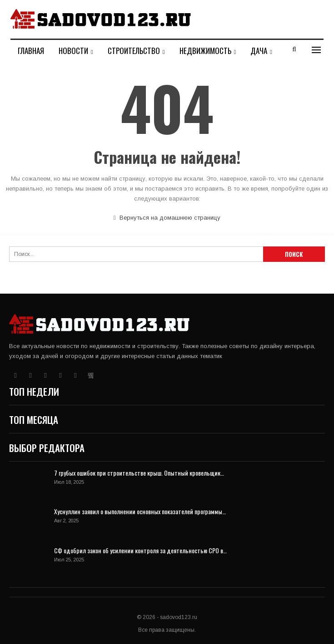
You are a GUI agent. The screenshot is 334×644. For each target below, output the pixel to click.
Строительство (134, 51)
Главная (31, 51)
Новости (73, 51)
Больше (192, 51)
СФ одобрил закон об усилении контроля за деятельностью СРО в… (140, 550)
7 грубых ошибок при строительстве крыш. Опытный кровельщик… (139, 473)
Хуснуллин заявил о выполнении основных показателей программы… (140, 511)
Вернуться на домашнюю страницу (167, 218)
